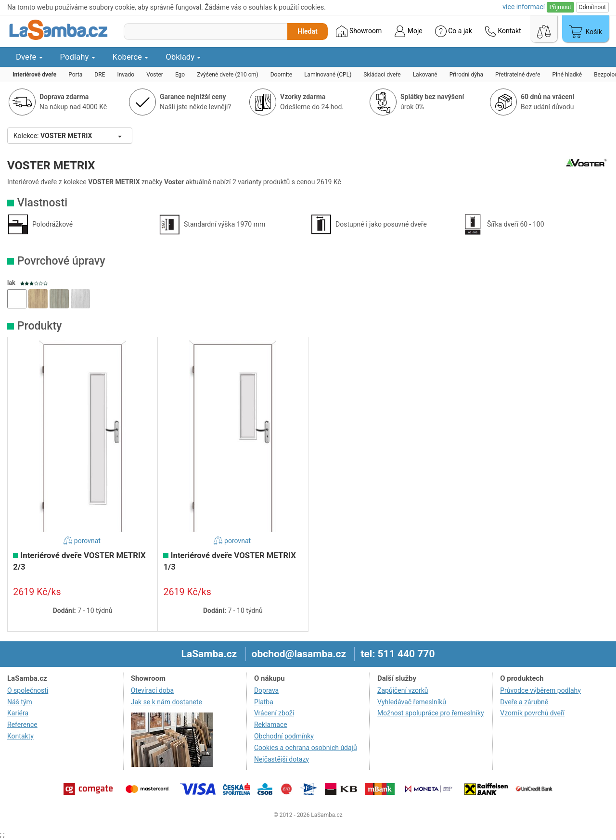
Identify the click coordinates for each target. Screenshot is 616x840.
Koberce (131, 57)
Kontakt (503, 31)
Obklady (183, 57)
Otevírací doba (153, 690)
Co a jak (454, 31)
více (524, 7)
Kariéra (18, 713)
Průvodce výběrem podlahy (540, 690)
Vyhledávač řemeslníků (412, 702)
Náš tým (20, 702)
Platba (264, 702)
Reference (22, 725)
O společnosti (28, 690)
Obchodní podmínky (284, 736)
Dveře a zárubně (524, 702)
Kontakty (20, 736)
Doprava (266, 690)
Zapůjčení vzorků (403, 690)
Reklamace (271, 725)
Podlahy (78, 57)
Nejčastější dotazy (282, 759)
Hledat (307, 31)
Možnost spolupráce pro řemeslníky (431, 713)
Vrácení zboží (274, 713)
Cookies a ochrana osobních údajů (306, 748)
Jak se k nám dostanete (167, 702)
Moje (408, 31)
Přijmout (560, 7)
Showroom (359, 31)
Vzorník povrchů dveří (532, 713)
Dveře (29, 57)
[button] (17, 299)
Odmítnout (592, 7)
